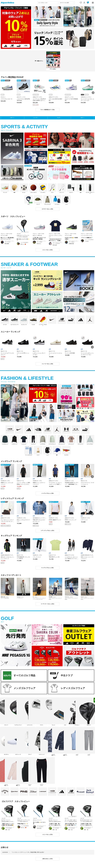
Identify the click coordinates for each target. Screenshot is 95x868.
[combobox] (48, 3)
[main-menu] (93, 3)
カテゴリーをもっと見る (47, 209)
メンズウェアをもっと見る (47, 493)
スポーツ (12, 118)
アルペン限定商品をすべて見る (48, 110)
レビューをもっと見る (47, 250)
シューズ (35, 118)
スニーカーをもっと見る (47, 364)
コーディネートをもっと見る (47, 604)
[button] (93, 93)
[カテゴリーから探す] (67, 3)
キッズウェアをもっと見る (47, 568)
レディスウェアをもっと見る (47, 531)
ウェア (59, 118)
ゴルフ (82, 118)
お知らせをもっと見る (47, 859)
